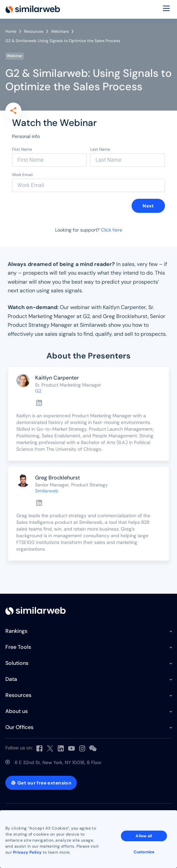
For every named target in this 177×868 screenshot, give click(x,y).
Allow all (144, 836)
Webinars (60, 31)
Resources (34, 31)
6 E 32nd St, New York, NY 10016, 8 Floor (58, 762)
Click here (112, 230)
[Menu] (166, 9)
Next (148, 206)
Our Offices (19, 727)
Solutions (17, 663)
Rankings (16, 631)
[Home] (33, 9)
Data (11, 679)
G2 (38, 391)
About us (17, 711)
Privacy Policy (27, 852)
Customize (144, 852)
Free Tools (18, 647)
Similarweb (47, 491)
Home (11, 31)
